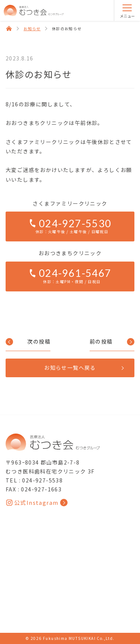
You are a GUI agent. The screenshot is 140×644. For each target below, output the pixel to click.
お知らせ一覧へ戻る (70, 368)
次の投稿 (39, 341)
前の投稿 (101, 341)
